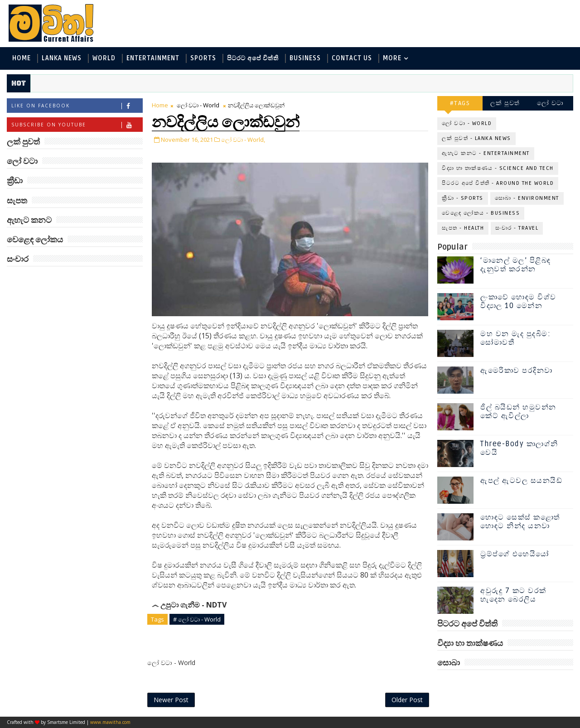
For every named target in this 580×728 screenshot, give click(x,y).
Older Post (407, 700)
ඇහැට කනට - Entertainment (486, 153)
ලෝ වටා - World (198, 105)
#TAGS (460, 103)
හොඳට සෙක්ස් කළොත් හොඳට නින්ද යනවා (520, 522)
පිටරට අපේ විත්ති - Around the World (498, 183)
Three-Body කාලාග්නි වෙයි (519, 448)
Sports (203, 58)
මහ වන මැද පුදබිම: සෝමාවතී (515, 338)
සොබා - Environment (527, 198)
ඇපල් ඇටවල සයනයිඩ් (521, 481)
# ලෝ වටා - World (197, 619)
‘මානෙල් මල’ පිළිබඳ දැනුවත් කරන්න (516, 265)
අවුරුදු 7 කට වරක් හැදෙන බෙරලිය (513, 595)
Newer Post (171, 700)
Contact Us (352, 58)
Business (305, 58)
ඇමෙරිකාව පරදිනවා (517, 371)
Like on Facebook (77, 106)
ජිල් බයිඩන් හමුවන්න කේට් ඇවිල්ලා (518, 412)
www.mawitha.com (110, 722)
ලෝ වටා (551, 103)
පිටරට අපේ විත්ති (253, 58)
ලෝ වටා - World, (243, 140)
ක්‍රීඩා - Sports (463, 198)
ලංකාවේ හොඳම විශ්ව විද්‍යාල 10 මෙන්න (518, 301)
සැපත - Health (463, 228)
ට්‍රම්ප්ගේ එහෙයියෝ (515, 554)
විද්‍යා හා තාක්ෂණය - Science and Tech (498, 168)
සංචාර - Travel (517, 228)
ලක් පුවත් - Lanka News (476, 138)
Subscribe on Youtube (77, 125)
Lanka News (62, 58)
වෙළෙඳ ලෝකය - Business (481, 213)
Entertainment (153, 58)
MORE (392, 58)
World (104, 58)
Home (22, 58)
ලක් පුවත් (505, 103)
